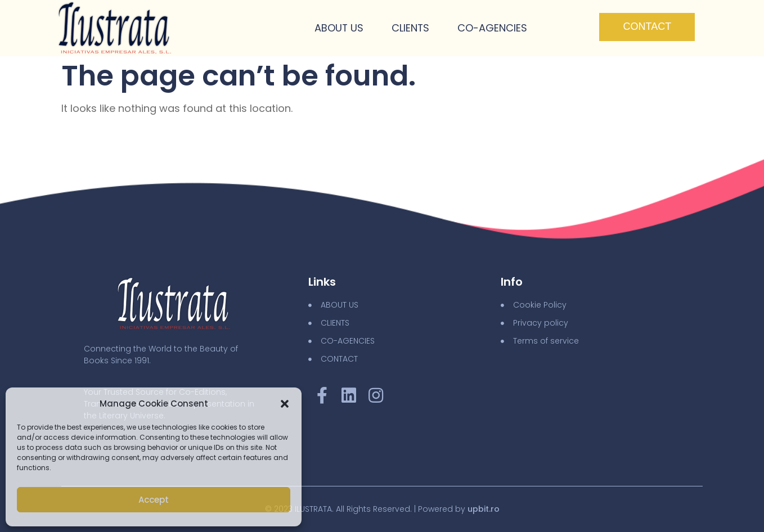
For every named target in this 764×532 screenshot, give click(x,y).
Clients (410, 28)
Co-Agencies (492, 28)
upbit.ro (484, 509)
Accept (154, 500)
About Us (338, 28)
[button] (285, 404)
